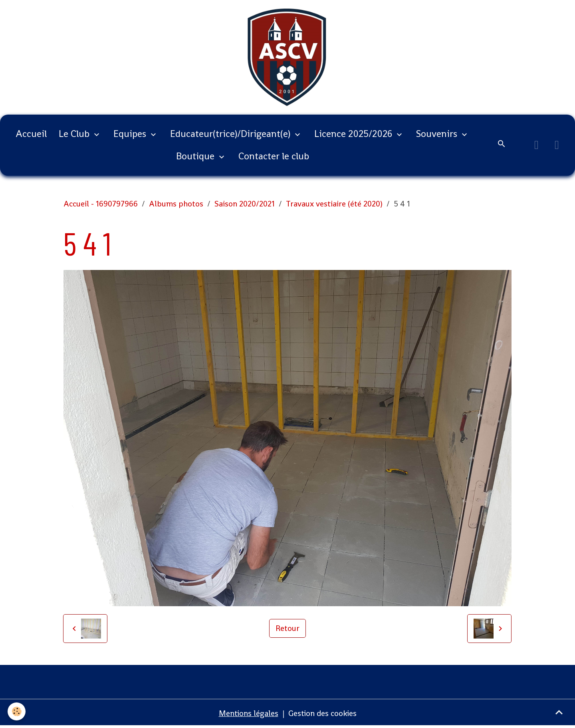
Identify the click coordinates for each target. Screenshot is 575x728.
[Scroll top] (559, 712)
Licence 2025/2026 (354, 135)
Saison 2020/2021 (245, 205)
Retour (287, 629)
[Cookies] (17, 711)
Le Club (75, 135)
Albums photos (176, 205)
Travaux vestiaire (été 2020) (334, 205)
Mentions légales (248, 714)
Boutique (196, 157)
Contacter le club (274, 157)
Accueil (31, 135)
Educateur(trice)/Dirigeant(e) (231, 135)
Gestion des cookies (323, 714)
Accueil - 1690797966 (101, 205)
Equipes (131, 135)
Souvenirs (438, 135)
